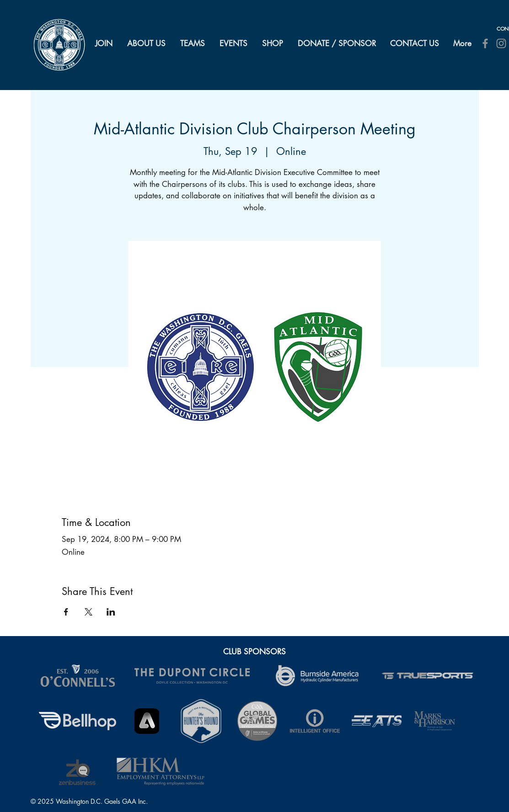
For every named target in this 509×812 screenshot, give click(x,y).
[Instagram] (501, 43)
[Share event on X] (88, 612)
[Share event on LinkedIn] (111, 612)
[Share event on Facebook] (66, 612)
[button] (147, 43)
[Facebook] (485, 43)
